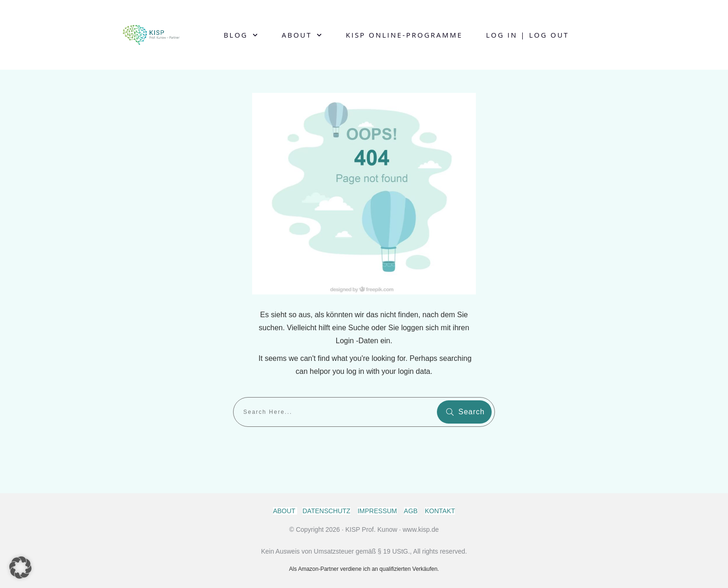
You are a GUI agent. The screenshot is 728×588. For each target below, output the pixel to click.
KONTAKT (440, 511)
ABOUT (285, 511)
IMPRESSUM (377, 511)
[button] (20, 568)
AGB (411, 511)
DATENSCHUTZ (326, 511)
